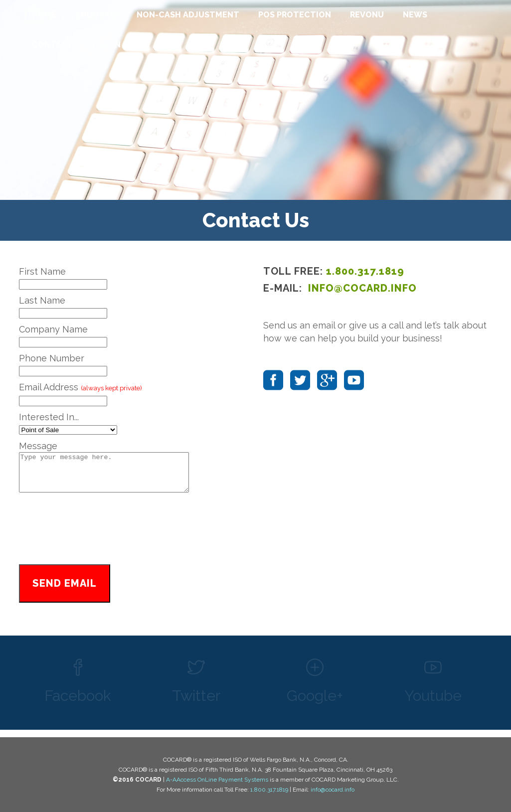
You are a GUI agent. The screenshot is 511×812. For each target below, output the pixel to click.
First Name (42, 271)
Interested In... (49, 417)
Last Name (42, 300)
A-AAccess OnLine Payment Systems (217, 780)
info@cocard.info (333, 790)
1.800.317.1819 (365, 271)
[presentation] (134, 537)
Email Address (81, 387)
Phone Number (52, 358)
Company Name (53, 329)
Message (38, 446)
